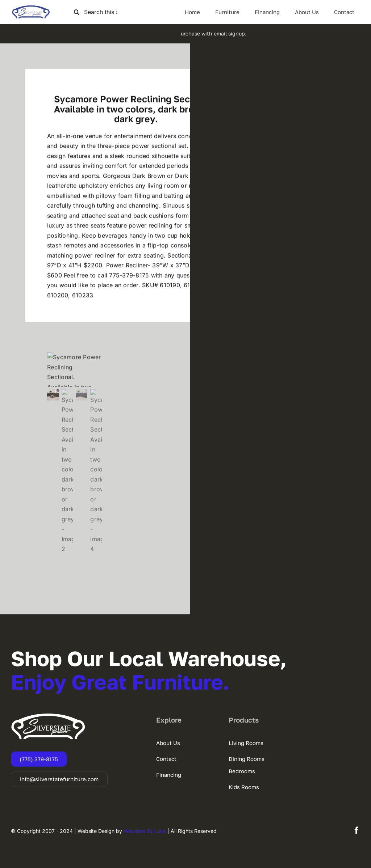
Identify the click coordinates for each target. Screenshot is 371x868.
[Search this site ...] (98, 12)
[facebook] (357, 830)
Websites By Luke (145, 831)
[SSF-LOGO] (31, 8)
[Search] (77, 12)
